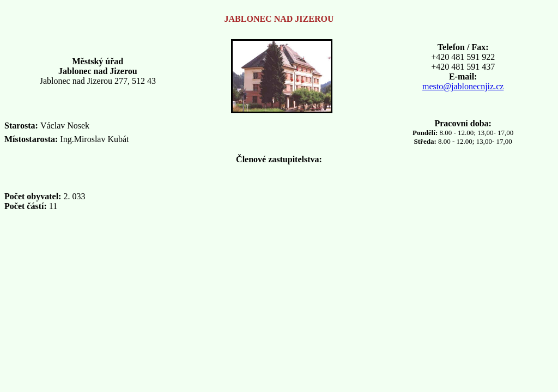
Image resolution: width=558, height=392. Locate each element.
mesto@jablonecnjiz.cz (463, 86)
